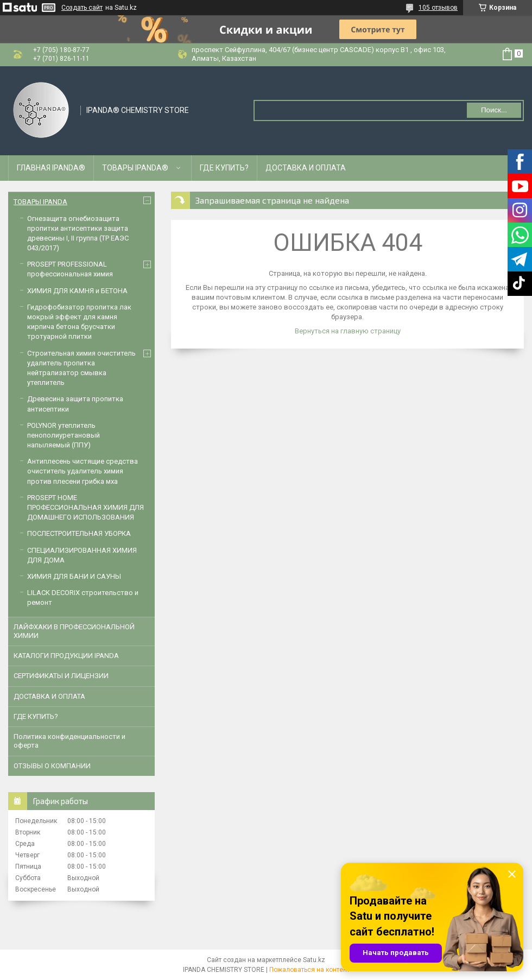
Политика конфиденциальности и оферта (69, 741)
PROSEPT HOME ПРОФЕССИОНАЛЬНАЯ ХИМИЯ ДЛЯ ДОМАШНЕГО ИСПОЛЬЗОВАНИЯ (85, 507)
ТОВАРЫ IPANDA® (135, 168)
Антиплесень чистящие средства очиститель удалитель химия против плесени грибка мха (83, 471)
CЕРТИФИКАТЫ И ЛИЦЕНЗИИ (61, 676)
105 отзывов (438, 8)
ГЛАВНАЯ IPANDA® (51, 168)
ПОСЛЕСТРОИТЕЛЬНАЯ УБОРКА (79, 533)
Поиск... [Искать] (494, 110)
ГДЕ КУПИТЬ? (224, 168)
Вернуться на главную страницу (348, 331)
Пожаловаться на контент (309, 970)
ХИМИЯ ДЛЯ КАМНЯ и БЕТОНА (77, 291)
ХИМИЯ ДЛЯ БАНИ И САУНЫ (74, 576)
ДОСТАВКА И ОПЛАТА (306, 168)
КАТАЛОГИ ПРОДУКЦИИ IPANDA (66, 656)
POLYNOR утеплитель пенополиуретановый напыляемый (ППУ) (64, 435)
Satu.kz (314, 960)
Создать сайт (82, 8)
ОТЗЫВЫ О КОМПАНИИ (52, 766)
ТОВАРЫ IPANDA (40, 202)
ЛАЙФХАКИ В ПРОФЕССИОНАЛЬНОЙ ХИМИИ (74, 631)
